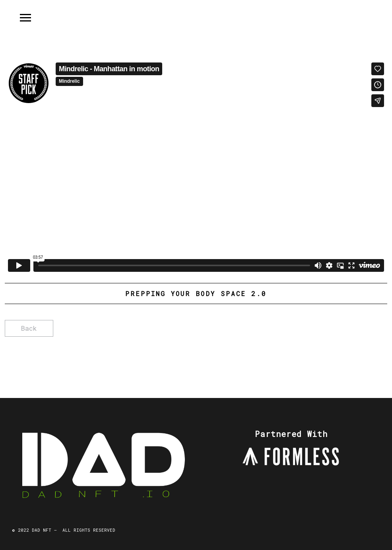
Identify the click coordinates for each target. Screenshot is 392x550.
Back (29, 328)
